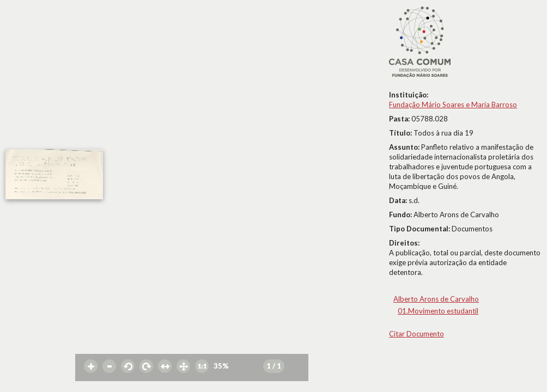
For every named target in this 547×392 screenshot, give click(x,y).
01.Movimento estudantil (438, 311)
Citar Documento (417, 334)
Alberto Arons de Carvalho (436, 299)
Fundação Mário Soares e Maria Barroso (453, 105)
